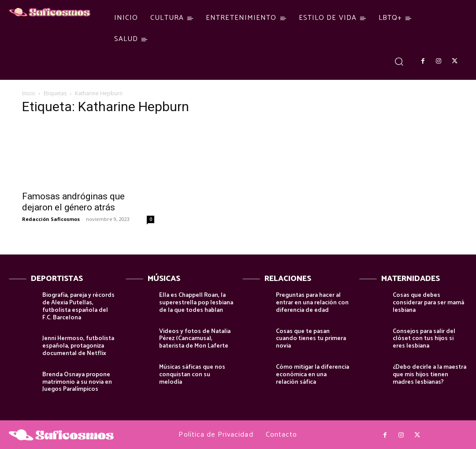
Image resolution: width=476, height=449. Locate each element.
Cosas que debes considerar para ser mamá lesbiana (428, 303)
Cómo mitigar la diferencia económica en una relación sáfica (312, 375)
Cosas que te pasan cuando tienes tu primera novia (311, 339)
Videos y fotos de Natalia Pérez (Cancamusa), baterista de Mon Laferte (195, 339)
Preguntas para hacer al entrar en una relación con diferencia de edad (312, 303)
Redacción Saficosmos (51, 219)
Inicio (29, 93)
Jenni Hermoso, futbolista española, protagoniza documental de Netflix (78, 346)
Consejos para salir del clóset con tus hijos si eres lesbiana (424, 339)
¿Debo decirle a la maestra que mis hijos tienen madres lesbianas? (430, 375)
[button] (399, 61)
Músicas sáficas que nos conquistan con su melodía (192, 375)
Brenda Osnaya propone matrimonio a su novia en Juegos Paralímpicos (77, 382)
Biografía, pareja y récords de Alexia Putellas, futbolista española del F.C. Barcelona (78, 306)
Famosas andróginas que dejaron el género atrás (73, 202)
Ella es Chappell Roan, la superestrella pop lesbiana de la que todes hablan (196, 303)
